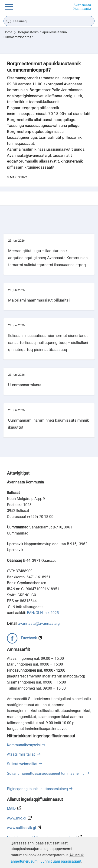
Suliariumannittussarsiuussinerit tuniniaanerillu (46, 773)
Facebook (29, 638)
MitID (11, 808)
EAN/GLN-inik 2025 (43, 613)
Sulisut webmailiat (22, 764)
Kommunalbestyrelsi (24, 745)
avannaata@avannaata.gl (39, 623)
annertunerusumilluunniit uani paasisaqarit (46, 861)
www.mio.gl (17, 818)
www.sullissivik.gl (21, 828)
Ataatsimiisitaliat (21, 754)
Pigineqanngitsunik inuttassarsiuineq (37, 789)
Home (8, 32)
